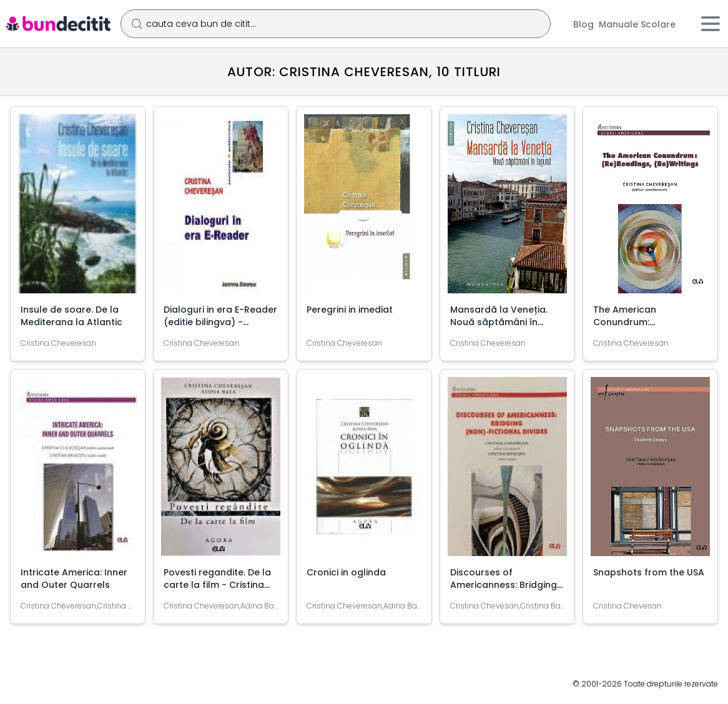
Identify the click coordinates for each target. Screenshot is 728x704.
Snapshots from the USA (649, 572)
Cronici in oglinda (346, 572)
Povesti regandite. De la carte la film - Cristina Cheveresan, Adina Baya (219, 585)
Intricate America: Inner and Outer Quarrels (74, 579)
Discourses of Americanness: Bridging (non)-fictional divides (504, 585)
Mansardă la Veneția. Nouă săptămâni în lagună (499, 322)
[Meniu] (711, 24)
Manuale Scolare (637, 24)
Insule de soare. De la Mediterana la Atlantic (71, 316)
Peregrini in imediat (350, 310)
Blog (583, 24)
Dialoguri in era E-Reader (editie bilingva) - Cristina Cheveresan (220, 322)
